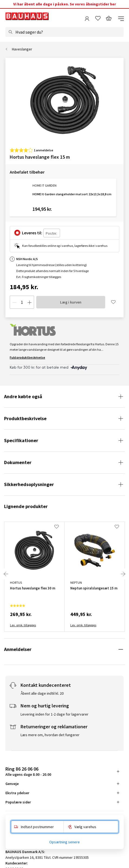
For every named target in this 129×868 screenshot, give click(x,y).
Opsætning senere (64, 842)
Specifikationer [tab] (21, 440)
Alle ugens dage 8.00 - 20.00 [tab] (28, 771)
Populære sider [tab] (18, 802)
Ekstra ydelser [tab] (17, 793)
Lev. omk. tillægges (23, 625)
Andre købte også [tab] (23, 396)
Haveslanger (22, 49)
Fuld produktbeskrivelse (27, 357)
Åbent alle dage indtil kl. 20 (42, 693)
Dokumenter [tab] (18, 462)
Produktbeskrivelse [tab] (25, 418)
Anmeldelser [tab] (18, 649)
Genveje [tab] (12, 784)
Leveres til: (32, 233)
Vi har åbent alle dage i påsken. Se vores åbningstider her (65, 4)
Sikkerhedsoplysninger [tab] (29, 484)
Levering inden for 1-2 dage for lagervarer (54, 714)
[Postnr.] (52, 233)
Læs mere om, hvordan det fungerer (50, 735)
